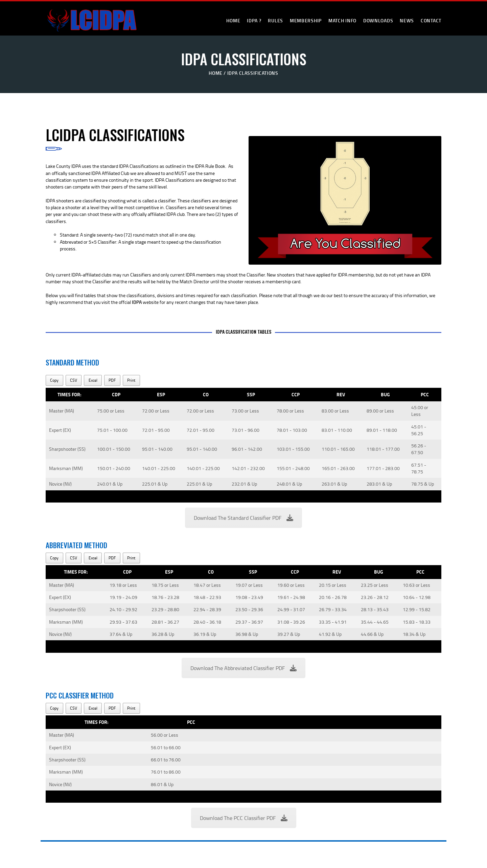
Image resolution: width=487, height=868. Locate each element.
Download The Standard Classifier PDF (243, 518)
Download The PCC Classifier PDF (244, 818)
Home (215, 73)
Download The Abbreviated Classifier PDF (243, 668)
